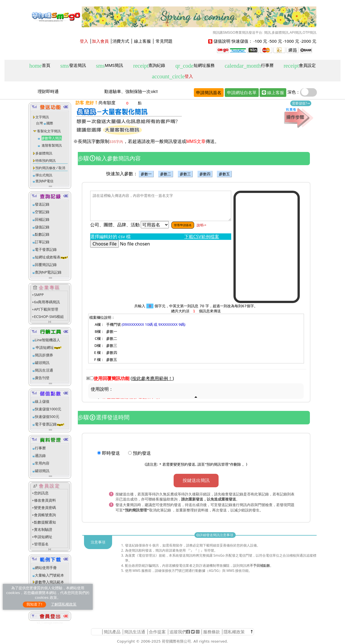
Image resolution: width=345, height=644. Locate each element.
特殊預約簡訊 (46, 161)
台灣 (39, 123)
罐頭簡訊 (42, 363)
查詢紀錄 (149, 66)
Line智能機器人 (48, 340)
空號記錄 (42, 212)
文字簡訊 (42, 117)
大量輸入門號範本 (49, 575)
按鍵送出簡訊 (196, 480)
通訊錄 (40, 456)
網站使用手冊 (46, 568)
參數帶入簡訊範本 (49, 582)
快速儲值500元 (47, 417)
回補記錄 (42, 219)
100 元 (261, 41)
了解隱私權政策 (64, 604)
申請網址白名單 (242, 92)
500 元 (276, 41)
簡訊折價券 (44, 355)
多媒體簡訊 (44, 153)
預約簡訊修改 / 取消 (50, 168)
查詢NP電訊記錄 (48, 272)
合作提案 (157, 632)
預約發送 (142, 453)
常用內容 (42, 463)
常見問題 (164, 41)
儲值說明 (222, 41)
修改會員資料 (45, 500)
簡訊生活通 (44, 370)
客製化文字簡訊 (49, 131)
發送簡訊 (73, 66)
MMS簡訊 (110, 66)
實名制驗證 (43, 529)
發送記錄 (42, 204)
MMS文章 (196, 141)
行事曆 (249, 66)
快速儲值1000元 (48, 409)
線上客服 (142, 41)
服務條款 (212, 632)
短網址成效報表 (52, 257)
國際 (50, 123)
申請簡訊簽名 (209, 92)
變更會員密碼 (45, 508)
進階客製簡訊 (52, 145)
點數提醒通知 (45, 522)
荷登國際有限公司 (176, 641)
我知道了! (34, 604)
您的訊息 (41, 493)
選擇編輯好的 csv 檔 (112, 236)
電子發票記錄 (46, 249)
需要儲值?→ (301, 103)
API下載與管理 (46, 309)
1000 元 (292, 41)
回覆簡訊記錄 (46, 265)
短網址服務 (195, 66)
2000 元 (309, 41)
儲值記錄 (42, 227)
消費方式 (121, 41)
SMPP (39, 295)
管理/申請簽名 (183, 225)
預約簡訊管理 (217, 464)
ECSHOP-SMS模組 (49, 317)
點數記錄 (42, 234)
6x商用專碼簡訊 (47, 302)
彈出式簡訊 (44, 175)
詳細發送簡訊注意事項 (215, 534)
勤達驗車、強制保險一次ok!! (131, 91)
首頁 (40, 66)
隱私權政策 (234, 632)
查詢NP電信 (44, 181)
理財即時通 (48, 91)
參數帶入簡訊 (52, 138)
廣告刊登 (42, 378)
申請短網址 (44, 347)
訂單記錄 (42, 242)
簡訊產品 (112, 632)
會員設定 (299, 66)
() (152, 378)
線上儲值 (42, 401)
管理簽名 (41, 544)
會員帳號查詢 (45, 515)
